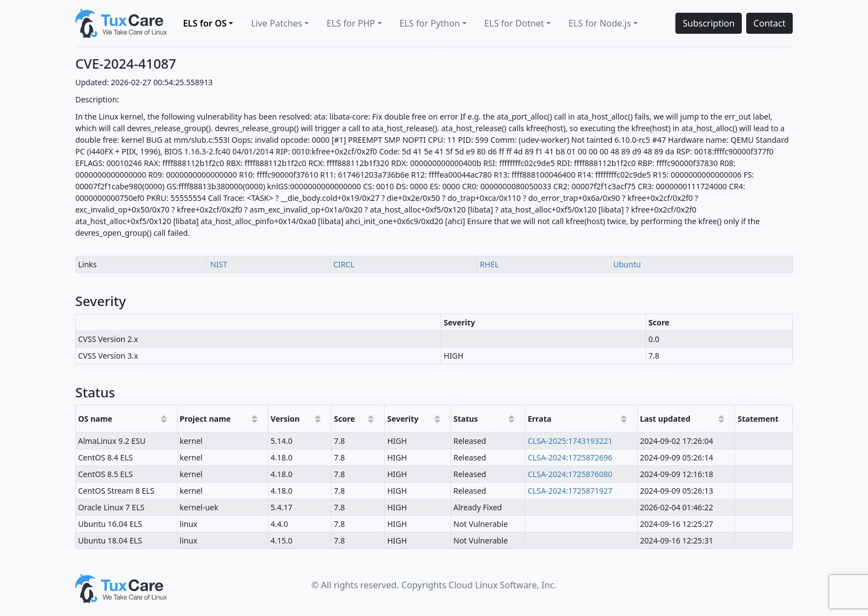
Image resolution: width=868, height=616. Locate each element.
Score (344, 419)
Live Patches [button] (277, 23)
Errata (539, 419)
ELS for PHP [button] (351, 23)
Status (466, 419)
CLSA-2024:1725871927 (570, 491)
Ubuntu (627, 264)
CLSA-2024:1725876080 (570, 474)
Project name (205, 419)
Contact (769, 23)
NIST (219, 264)
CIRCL (344, 264)
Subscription (709, 23)
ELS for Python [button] (430, 23)
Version (285, 419)
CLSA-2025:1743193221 (570, 441)
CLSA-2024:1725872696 (570, 457)
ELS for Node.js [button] (600, 23)
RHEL (489, 264)
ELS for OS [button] (205, 23)
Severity (403, 419)
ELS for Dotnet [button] (514, 23)
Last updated (665, 419)
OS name (95, 419)
